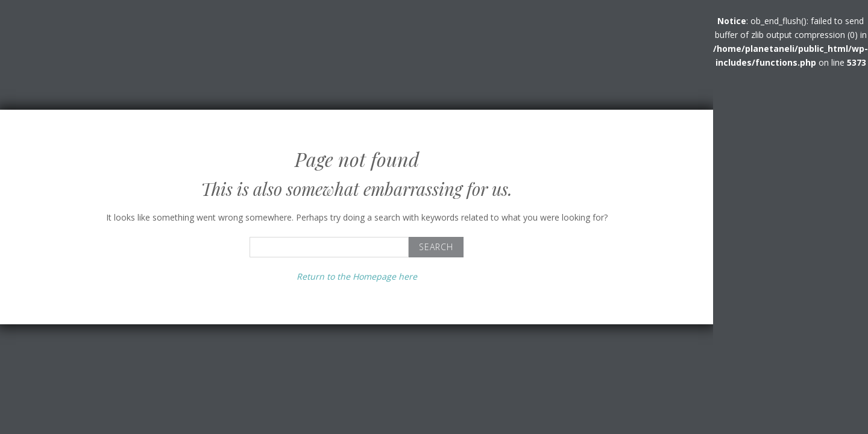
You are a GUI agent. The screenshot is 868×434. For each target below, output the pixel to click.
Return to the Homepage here (357, 276)
